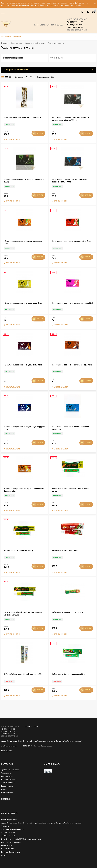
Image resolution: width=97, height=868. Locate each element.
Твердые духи (6, 773)
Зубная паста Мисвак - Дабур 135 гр (67, 612)
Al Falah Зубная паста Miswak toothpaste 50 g (23, 674)
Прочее (4, 789)
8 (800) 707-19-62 (31, 727)
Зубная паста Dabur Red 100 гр (65, 550)
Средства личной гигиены (35, 43)
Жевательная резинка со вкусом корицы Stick (72, 365)
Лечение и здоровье (9, 783)
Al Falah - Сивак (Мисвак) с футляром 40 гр (22, 117)
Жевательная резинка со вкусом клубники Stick (72, 303)
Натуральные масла (9, 780)
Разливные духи (7, 776)
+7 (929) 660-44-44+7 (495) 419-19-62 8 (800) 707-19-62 (77, 25)
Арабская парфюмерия (10, 770)
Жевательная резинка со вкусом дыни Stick (23, 303)
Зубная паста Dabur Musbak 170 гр (19, 550)
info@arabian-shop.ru (9, 746)
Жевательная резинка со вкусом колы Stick (23, 365)
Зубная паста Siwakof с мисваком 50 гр (69, 674)
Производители (7, 793)
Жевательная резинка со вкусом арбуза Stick (71, 241)
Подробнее (78, 5)
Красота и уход (16, 43)
